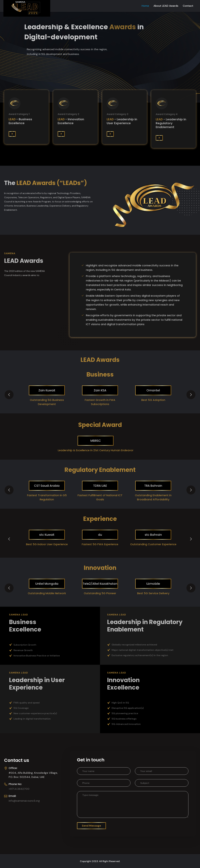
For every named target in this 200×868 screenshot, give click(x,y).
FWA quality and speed (27, 703)
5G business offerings (124, 719)
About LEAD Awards (166, 6)
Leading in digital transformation (32, 719)
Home (145, 6)
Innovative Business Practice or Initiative (37, 656)
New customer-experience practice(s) (35, 713)
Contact (188, 6)
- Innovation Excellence (71, 122)
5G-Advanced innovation (126, 724)
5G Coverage (21, 708)
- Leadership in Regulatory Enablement (171, 125)
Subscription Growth (25, 645)
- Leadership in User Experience (122, 122)
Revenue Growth (23, 650)
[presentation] (9, 395)
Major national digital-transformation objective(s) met (142, 650)
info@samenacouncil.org (24, 801)
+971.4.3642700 (19, 789)
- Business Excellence (20, 122)
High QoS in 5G (120, 703)
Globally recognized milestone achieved (134, 645)
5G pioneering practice (125, 713)
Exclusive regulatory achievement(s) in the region (140, 655)
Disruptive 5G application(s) (128, 708)
